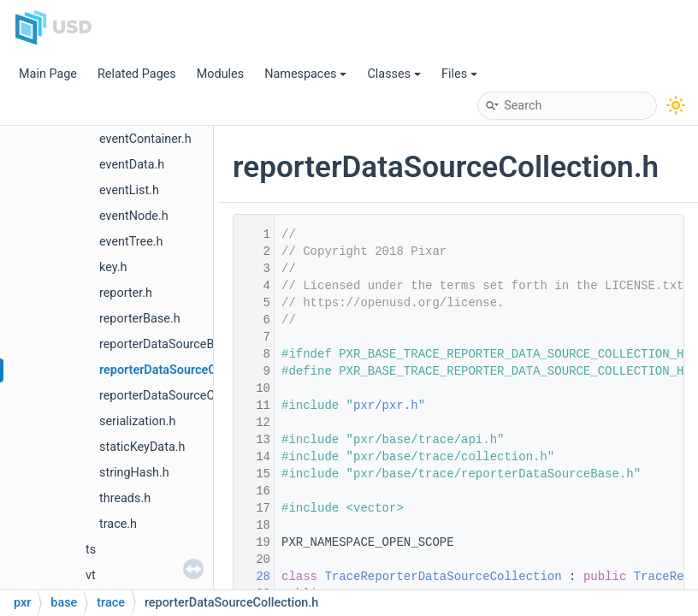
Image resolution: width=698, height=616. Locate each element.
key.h (113, 267)
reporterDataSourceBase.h (172, 344)
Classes (394, 74)
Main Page (48, 74)
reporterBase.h (140, 319)
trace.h (118, 524)
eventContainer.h (145, 139)
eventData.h (132, 165)
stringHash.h (134, 473)
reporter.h (126, 293)
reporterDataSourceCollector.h (182, 396)
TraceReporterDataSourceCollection (443, 577)
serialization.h (137, 421)
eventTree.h (131, 242)
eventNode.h (134, 216)
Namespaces (305, 74)
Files (459, 74)
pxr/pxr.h (386, 406)
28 (252, 577)
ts (91, 550)
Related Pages (137, 74)
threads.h (125, 498)
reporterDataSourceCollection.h (186, 370)
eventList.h (129, 190)
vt (91, 575)
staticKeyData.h (142, 447)
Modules (220, 74)
